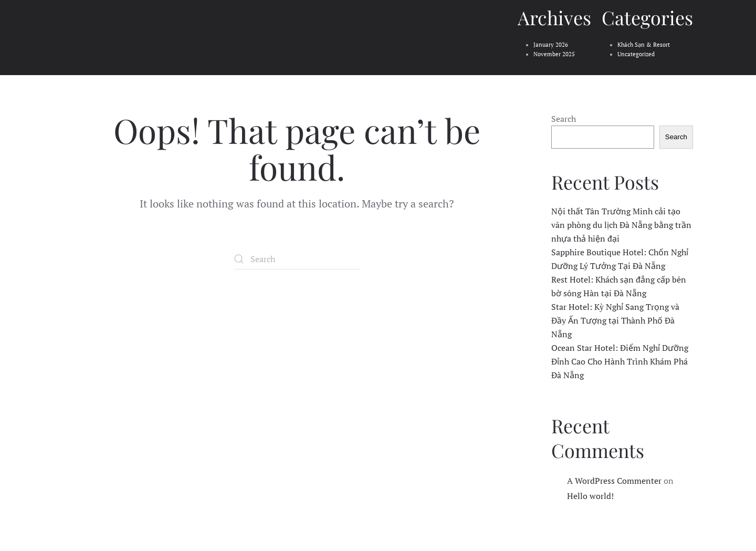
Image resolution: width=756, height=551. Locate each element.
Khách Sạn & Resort (644, 45)
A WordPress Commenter (614, 481)
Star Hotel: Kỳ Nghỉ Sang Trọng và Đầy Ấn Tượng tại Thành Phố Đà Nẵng (615, 320)
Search (564, 119)
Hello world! (590, 496)
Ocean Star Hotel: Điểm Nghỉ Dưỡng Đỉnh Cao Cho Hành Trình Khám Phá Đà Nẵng (620, 361)
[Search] (297, 259)
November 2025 (554, 54)
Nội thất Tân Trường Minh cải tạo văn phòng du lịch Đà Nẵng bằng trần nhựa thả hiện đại (621, 225)
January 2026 (551, 45)
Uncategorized (636, 54)
